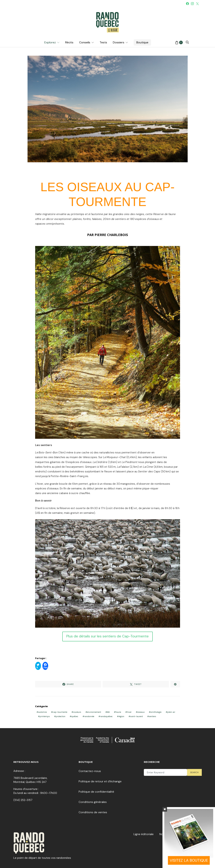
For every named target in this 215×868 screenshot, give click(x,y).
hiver (129, 712)
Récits (69, 42)
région (121, 716)
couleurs (77, 712)
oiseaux (141, 712)
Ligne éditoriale (144, 834)
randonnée (89, 716)
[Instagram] (192, 4)
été (108, 712)
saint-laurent (137, 716)
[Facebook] (187, 4)
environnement (94, 712)
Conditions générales (93, 802)
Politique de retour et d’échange (100, 781)
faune (118, 712)
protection (61, 716)
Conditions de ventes (93, 812)
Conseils (85, 42)
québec (75, 716)
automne (42, 712)
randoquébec (106, 716)
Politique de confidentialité (96, 792)
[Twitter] (197, 4)
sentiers (153, 716)
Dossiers (119, 42)
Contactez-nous (90, 771)
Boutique (142, 42)
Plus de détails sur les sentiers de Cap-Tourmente (107, 636)
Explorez (50, 42)
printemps (45, 716)
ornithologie (156, 712)
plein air (171, 712)
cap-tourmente (60, 712)
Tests (103, 42)
